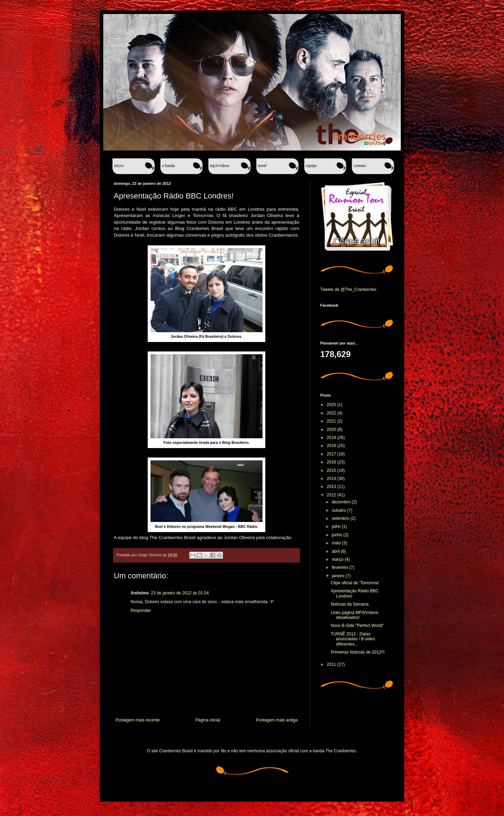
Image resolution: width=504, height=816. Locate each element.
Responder (141, 611)
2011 (332, 664)
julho (337, 526)
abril (336, 551)
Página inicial (208, 720)
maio (337, 543)
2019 (332, 438)
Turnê (262, 166)
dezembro (342, 502)
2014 (332, 479)
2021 (332, 421)
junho (338, 535)
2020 (332, 430)
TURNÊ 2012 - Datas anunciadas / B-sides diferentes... (353, 639)
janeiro (339, 576)
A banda (169, 166)
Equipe (311, 166)
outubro (339, 510)
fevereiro (341, 567)
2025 (332, 405)
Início (119, 166)
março (338, 559)
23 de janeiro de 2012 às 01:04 (180, 593)
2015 (332, 470)
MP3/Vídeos (220, 166)
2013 (332, 487)
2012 (332, 495)
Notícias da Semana (350, 604)
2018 (332, 446)
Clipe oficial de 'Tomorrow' (355, 583)
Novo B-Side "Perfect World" (357, 626)
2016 (332, 462)
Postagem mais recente (138, 720)
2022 (332, 413)
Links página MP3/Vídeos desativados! (355, 615)
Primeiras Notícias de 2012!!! (358, 652)
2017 (332, 454)
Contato (360, 166)
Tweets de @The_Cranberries (348, 290)
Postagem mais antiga (277, 720)
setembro (341, 518)
